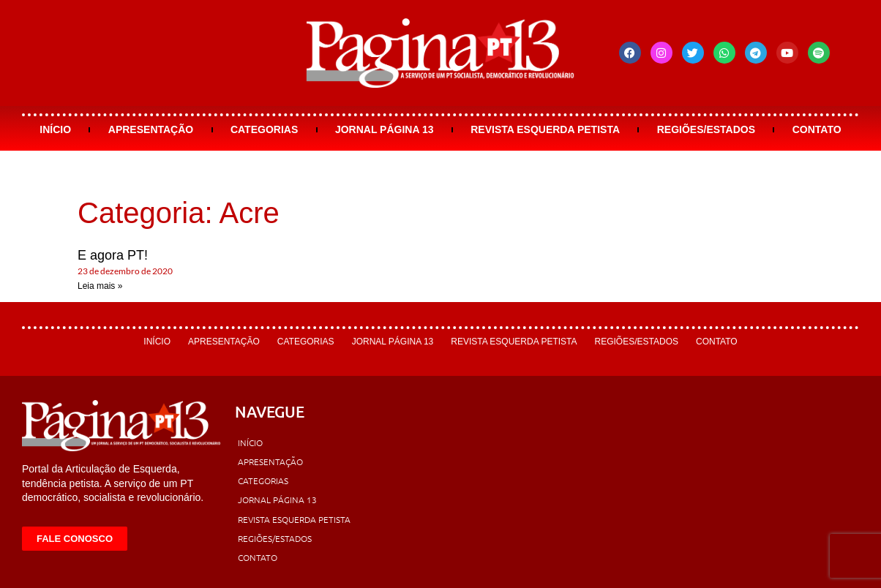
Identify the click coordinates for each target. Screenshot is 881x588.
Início (55, 129)
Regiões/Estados (706, 129)
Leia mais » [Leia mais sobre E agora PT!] (100, 286)
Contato (817, 129)
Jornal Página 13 (385, 129)
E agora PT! (113, 255)
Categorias (264, 129)
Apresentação (151, 129)
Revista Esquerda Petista (545, 129)
